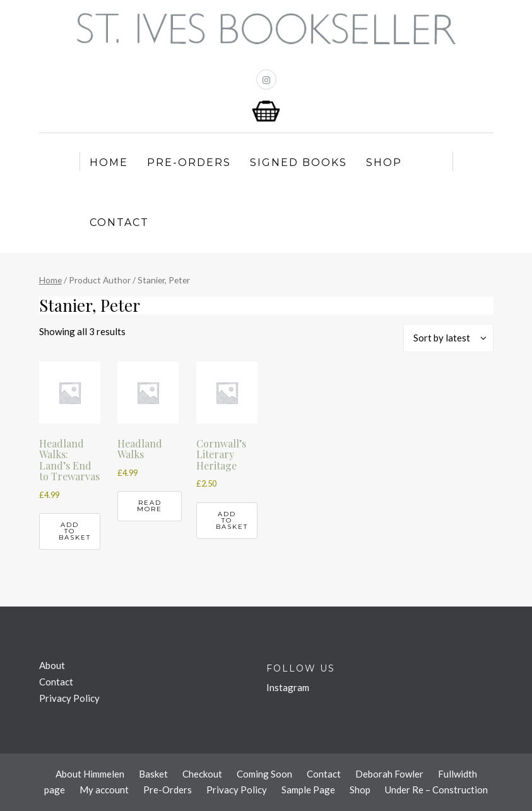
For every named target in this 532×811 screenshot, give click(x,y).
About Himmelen (90, 774)
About (52, 665)
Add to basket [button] (75, 531)
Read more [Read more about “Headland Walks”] (150, 506)
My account (104, 790)
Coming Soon (264, 774)
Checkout (202, 774)
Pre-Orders (189, 163)
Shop (384, 163)
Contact (119, 222)
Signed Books (299, 163)
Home (109, 163)
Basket (153, 774)
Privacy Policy (69, 698)
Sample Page (308, 790)
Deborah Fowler (389, 774)
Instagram (288, 687)
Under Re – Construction (436, 790)
